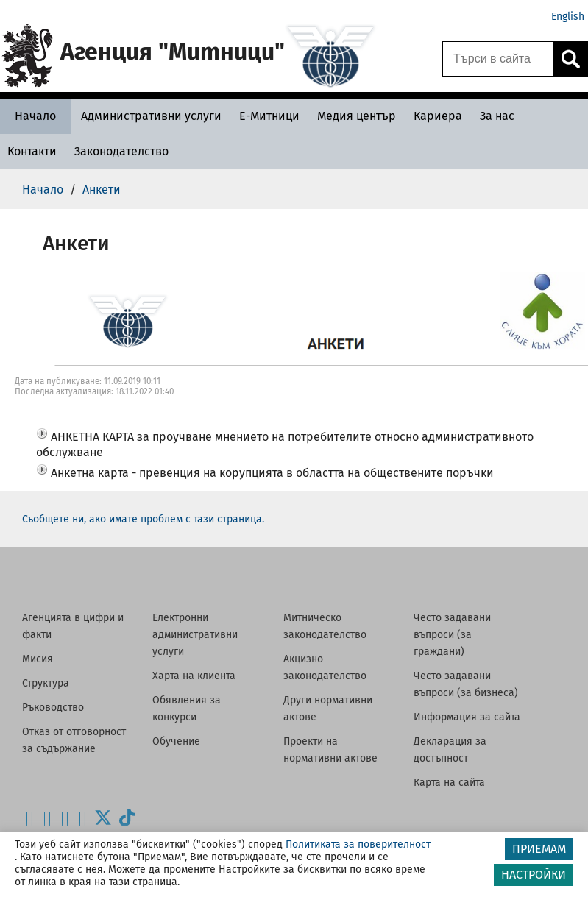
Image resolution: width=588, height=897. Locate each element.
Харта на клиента (194, 676)
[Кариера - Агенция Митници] (438, 116)
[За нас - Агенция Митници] (497, 116)
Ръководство (53, 708)
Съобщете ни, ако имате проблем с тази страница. (143, 519)
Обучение (176, 741)
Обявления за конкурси (187, 709)
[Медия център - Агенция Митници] (357, 116)
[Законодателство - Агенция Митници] (121, 151)
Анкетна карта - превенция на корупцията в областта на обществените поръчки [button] (272, 473)
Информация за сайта (467, 717)
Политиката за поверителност (358, 844)
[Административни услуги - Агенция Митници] (151, 116)
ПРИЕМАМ (539, 849)
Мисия (38, 659)
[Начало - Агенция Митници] (35, 116)
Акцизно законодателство (325, 667)
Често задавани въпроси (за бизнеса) (466, 684)
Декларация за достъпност (450, 750)
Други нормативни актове (328, 709)
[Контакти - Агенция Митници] (32, 151)
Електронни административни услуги (195, 635)
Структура (46, 683)
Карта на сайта (449, 783)
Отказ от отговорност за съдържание (74, 740)
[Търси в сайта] (498, 59)
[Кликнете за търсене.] (570, 59)
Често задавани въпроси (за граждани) (452, 635)
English (568, 17)
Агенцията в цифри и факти (73, 626)
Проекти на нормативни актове (330, 750)
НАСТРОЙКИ (534, 875)
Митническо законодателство (325, 626)
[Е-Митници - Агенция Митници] (269, 116)
